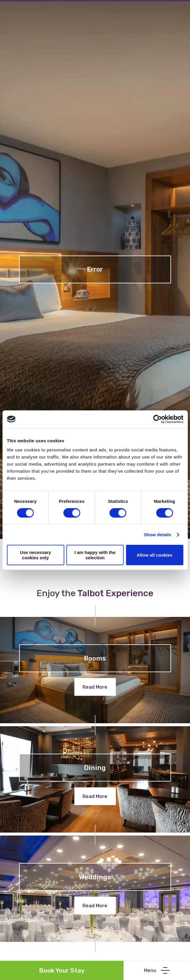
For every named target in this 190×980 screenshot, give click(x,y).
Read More (95, 687)
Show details (158, 535)
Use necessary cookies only (35, 555)
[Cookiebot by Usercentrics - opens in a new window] (157, 419)
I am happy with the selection (95, 555)
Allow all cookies (155, 555)
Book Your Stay (62, 970)
